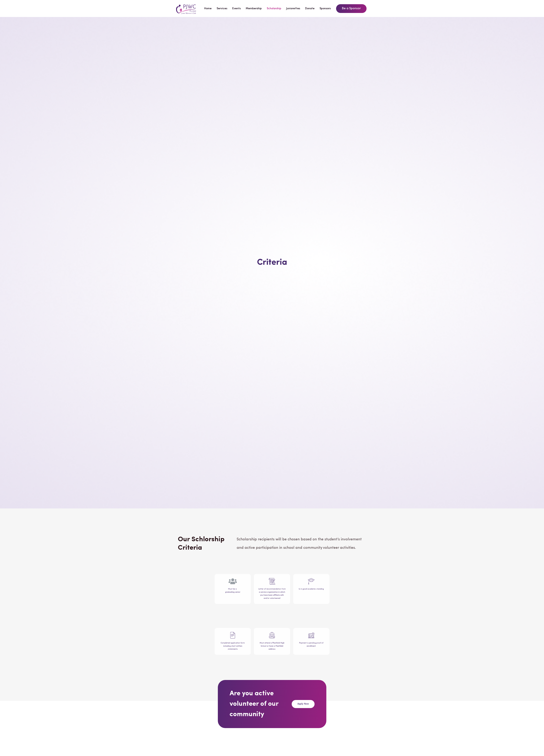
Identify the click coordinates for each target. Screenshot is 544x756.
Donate (310, 9)
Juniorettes (293, 9)
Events (237, 9)
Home (208, 9)
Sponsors (325, 9)
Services (222, 9)
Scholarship (274, 9)
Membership (254, 9)
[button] (351, 9)
